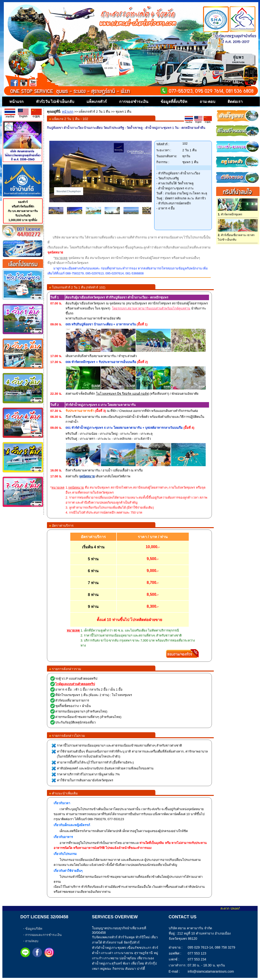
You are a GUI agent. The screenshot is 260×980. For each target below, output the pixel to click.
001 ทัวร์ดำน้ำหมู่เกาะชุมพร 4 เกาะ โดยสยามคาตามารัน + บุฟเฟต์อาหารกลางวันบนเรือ (124, 428)
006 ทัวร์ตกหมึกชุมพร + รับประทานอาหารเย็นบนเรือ (101, 362)
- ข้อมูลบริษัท (33, 929)
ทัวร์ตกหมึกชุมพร (230, 214)
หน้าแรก (68, 112)
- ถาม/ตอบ (31, 941)
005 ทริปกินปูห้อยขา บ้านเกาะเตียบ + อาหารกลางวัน (101, 324)
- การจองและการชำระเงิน (43, 935)
